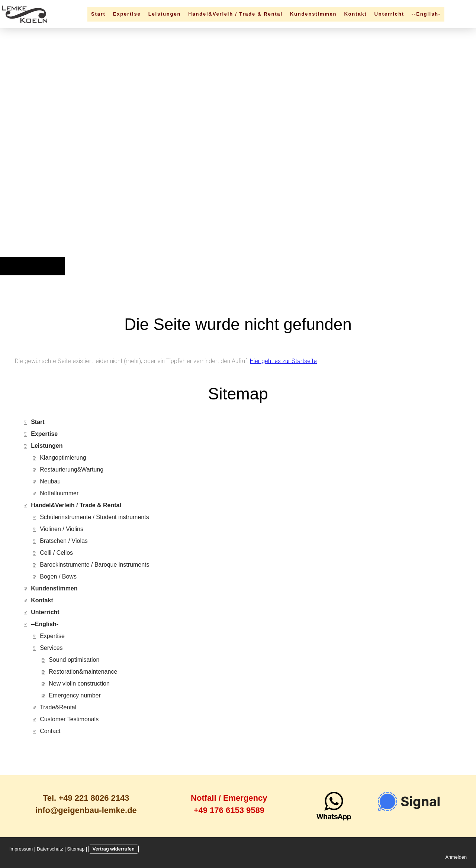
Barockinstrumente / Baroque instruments (94, 565)
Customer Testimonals (69, 719)
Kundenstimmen (313, 14)
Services (51, 648)
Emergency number (75, 695)
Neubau (50, 481)
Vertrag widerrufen (114, 849)
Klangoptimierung (63, 458)
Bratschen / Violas (64, 541)
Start (98, 14)
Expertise (127, 14)
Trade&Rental (58, 707)
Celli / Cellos (56, 553)
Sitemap (76, 849)
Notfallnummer (59, 493)
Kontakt (355, 14)
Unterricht (389, 14)
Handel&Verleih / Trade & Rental (235, 14)
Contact (50, 731)
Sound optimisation (74, 660)
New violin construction (79, 684)
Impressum (21, 849)
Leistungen (165, 14)
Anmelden (456, 857)
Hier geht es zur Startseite (283, 361)
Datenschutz (50, 849)
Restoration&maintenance (83, 672)
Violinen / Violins (62, 529)
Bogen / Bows (58, 576)
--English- (426, 14)
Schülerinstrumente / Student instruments (94, 517)
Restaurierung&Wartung (72, 469)
